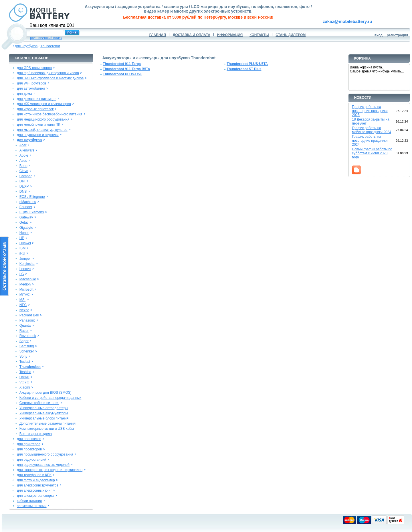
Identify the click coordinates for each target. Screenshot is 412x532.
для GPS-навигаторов (34, 68)
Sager (24, 341)
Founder (26, 207)
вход (379, 35)
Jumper (25, 259)
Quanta (25, 326)
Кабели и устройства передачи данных (50, 398)
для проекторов (29, 449)
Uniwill (24, 377)
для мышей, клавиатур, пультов (42, 130)
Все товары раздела (36, 434)
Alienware (27, 150)
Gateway (26, 217)
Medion (25, 284)
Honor (24, 233)
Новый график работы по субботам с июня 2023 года (372, 153)
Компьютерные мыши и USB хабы (47, 429)
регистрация (398, 35)
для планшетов (29, 439)
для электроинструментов (38, 485)
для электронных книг (34, 490)
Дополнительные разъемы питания (47, 423)
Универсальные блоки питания (44, 418)
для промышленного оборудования (45, 454)
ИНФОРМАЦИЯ (230, 35)
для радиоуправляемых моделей (43, 465)
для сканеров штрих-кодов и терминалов (50, 470)
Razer (24, 331)
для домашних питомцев (37, 99)
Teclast (25, 362)
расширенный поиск (46, 38)
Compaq (26, 176)
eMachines (28, 202)
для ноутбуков (26, 46)
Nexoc (24, 310)
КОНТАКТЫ (259, 35)
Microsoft (26, 289)
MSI (22, 300)
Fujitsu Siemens (32, 212)
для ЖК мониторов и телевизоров (44, 104)
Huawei (25, 243)
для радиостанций (32, 460)
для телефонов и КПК (34, 475)
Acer (23, 145)
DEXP (24, 186)
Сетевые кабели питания (39, 403)
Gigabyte (26, 228)
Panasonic (27, 320)
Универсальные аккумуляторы (44, 413)
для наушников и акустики (38, 135)
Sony (23, 356)
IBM (22, 248)
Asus (23, 161)
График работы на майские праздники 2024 (372, 130)
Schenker (27, 351)
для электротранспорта (35, 496)
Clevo (24, 171)
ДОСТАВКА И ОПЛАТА (192, 35)
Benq (23, 166)
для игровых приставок (35, 109)
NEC (23, 305)
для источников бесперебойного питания (49, 114)
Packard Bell (29, 315)
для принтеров (29, 444)
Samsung (27, 346)
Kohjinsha (27, 264)
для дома (24, 94)
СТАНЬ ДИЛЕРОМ (291, 35)
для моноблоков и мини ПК (38, 125)
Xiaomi (25, 387)
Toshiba (25, 372)
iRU (22, 253)
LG (22, 274)
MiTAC (25, 295)
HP (22, 238)
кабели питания (29, 501)
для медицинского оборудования (43, 119)
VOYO (24, 382)
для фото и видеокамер (36, 480)
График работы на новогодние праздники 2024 (370, 141)
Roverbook (28, 336)
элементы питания (32, 506)
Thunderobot (50, 46)
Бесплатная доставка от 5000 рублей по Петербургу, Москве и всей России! (198, 17)
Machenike (28, 279)
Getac (24, 222)
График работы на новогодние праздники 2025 (370, 111)
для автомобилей (31, 88)
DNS (23, 192)
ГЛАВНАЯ (158, 35)
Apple (24, 155)
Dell (22, 181)
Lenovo (25, 269)
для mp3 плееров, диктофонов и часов (48, 73)
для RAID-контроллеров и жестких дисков (50, 78)
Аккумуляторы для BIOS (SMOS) (45, 393)
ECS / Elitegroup (32, 197)
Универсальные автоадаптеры (44, 408)
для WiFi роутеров (31, 83)
